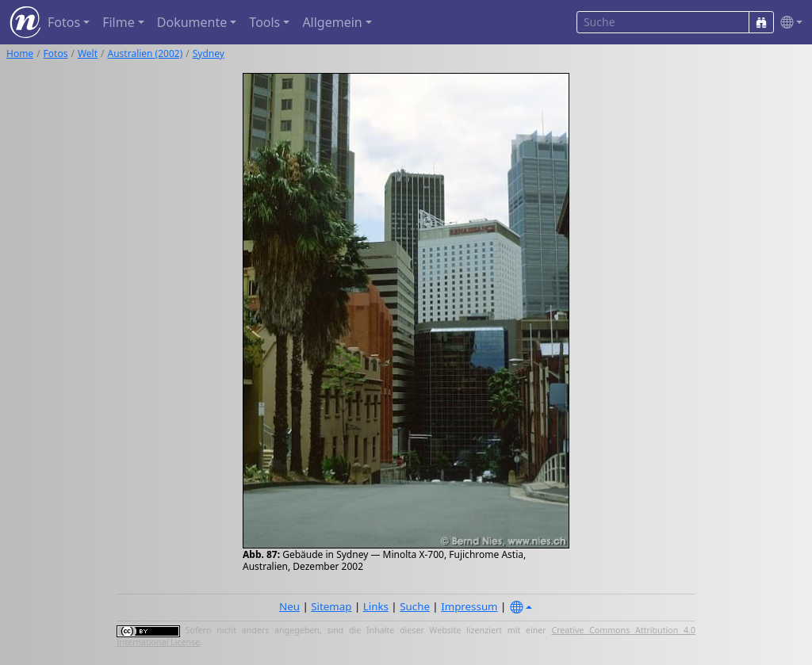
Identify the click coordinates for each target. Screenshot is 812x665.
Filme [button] (119, 22)
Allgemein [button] (332, 22)
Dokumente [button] (192, 22)
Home (20, 54)
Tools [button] (264, 22)
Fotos (56, 54)
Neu (289, 606)
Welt (88, 54)
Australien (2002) (146, 54)
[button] (788, 23)
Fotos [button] (64, 22)
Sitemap (331, 606)
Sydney (209, 54)
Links (376, 606)
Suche (415, 606)
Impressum (469, 606)
